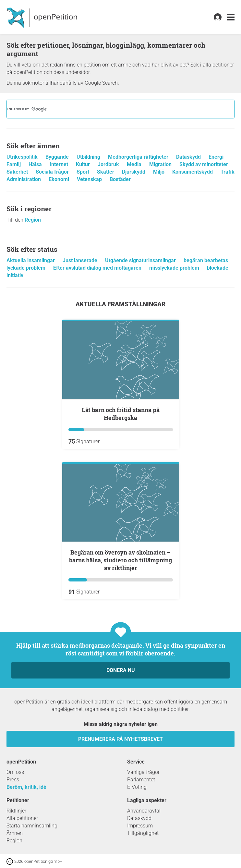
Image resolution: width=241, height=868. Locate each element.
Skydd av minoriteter (204, 164)
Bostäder (120, 179)
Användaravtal (144, 811)
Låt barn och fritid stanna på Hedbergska (121, 414)
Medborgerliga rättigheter (139, 157)
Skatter (106, 172)
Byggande (58, 157)
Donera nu (121, 670)
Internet (60, 164)
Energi (216, 157)
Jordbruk (109, 164)
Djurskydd (134, 172)
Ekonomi (60, 179)
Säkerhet (18, 172)
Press (13, 780)
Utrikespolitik (23, 157)
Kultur (84, 164)
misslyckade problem (175, 268)
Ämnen (15, 833)
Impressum (140, 826)
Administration (24, 179)
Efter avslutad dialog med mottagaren (98, 268)
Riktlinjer (16, 811)
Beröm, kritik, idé (26, 787)
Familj (14, 164)
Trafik (228, 172)
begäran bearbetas (206, 260)
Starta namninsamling (32, 826)
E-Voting (137, 787)
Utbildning (89, 157)
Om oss (15, 772)
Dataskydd (189, 157)
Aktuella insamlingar (31, 260)
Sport (84, 172)
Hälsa (36, 164)
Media (135, 164)
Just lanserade (81, 260)
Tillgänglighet (143, 833)
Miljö (159, 172)
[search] (112, 109)
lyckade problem (27, 268)
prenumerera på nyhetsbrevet (120, 739)
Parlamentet (141, 780)
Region (33, 220)
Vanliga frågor (143, 772)
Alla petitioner (22, 818)
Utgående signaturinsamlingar (141, 260)
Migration (161, 164)
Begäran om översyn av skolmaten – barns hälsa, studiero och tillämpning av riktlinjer (120, 560)
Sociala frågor (53, 172)
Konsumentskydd (193, 172)
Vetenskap (90, 179)
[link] (231, 17)
